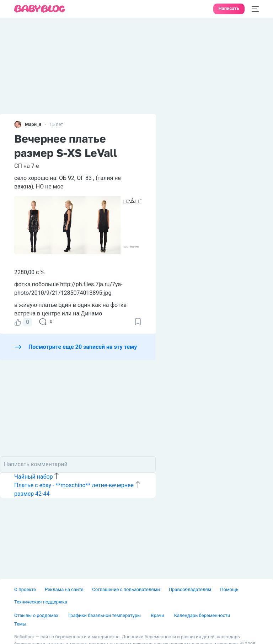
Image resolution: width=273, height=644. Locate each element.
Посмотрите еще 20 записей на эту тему (83, 347)
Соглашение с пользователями (126, 589)
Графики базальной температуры (105, 615)
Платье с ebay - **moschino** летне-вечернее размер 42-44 (74, 489)
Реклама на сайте (64, 589)
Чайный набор (34, 477)
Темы (20, 624)
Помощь (229, 589)
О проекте (25, 589)
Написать (229, 8)
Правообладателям (190, 589)
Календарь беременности (202, 615)
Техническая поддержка (41, 602)
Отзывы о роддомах (37, 615)
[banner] (40, 9)
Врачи (158, 615)
